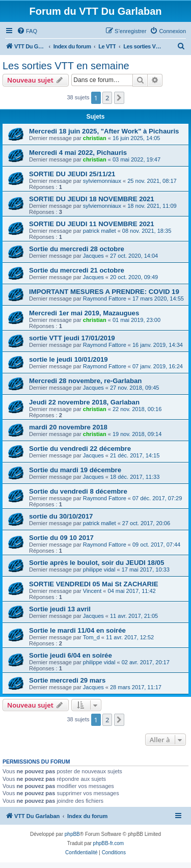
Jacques (93, 256)
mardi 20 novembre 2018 (68, 427)
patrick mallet (100, 231)
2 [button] (107, 98)
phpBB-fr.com (109, 843)
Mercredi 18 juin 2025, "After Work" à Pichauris (104, 131)
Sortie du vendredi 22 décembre (80, 449)
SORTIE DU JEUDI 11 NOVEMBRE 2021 (92, 224)
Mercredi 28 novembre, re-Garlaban (85, 381)
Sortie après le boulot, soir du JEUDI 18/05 (97, 563)
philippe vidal (99, 569)
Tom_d (91, 637)
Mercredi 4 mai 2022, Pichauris (78, 153)
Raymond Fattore (105, 299)
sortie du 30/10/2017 (61, 516)
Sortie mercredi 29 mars (67, 680)
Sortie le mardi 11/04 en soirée (77, 630)
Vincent (92, 591)
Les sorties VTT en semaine (66, 66)
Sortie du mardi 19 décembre (75, 470)
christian (95, 138)
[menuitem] (27, 31)
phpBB (72, 834)
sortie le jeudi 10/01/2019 (69, 359)
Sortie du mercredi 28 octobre (77, 249)
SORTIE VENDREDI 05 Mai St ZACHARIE (94, 584)
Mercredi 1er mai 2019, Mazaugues (84, 313)
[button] (119, 98)
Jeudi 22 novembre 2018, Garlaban (84, 402)
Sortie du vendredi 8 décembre (78, 491)
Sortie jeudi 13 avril (60, 609)
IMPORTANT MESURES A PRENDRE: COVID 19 (104, 292)
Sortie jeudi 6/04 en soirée (71, 655)
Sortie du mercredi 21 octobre (77, 270)
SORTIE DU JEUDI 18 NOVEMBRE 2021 (92, 199)
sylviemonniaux (102, 181)
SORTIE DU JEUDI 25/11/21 (72, 174)
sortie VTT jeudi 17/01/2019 (72, 338)
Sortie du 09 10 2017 (61, 538)
